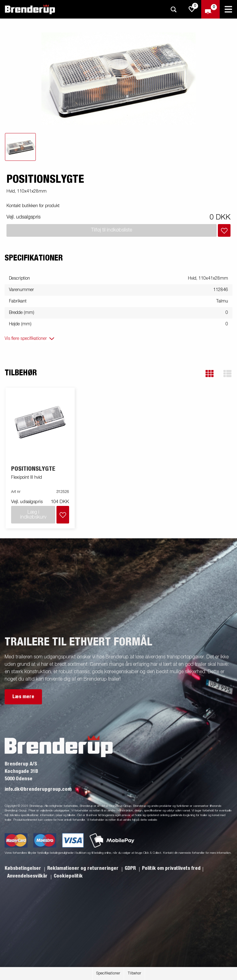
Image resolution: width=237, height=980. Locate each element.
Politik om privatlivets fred (171, 868)
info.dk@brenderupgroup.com (38, 789)
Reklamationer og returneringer (83, 868)
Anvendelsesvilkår (28, 876)
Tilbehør (134, 974)
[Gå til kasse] (210, 9)
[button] (210, 374)
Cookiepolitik (68, 876)
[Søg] (173, 9)
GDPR (131, 868)
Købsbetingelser (23, 868)
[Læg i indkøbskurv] (224, 230)
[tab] (20, 147)
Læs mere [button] (23, 697)
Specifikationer (108, 974)
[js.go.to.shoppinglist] (192, 9)
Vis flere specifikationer (26, 339)
